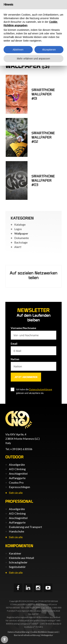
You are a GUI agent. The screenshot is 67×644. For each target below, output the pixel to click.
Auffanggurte (17, 478)
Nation (15, 359)
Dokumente (22, 238)
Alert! (18, 247)
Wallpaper (21, 233)
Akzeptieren (49, 50)
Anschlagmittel (18, 473)
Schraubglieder (18, 562)
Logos (18, 229)
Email (14, 344)
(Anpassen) (53, 632)
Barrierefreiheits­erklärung (27, 635)
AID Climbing (17, 469)
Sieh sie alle (16, 493)
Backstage (21, 242)
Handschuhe (17, 531)
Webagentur (47, 635)
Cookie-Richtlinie (39, 632)
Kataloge (20, 224)
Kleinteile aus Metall (21, 558)
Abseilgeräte (17, 465)
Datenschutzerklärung (41, 389)
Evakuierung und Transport (25, 527)
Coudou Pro (16, 482)
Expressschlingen (19, 487)
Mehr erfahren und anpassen (33, 59)
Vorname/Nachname (23, 328)
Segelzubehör (17, 567)
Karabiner (15, 553)
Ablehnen (18, 50)
